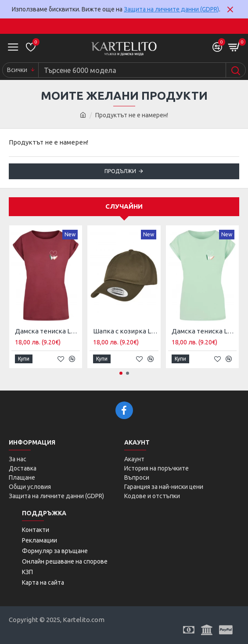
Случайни (124, 206)
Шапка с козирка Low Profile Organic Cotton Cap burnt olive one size (126, 331)
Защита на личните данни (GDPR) (171, 9)
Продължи (120, 171)
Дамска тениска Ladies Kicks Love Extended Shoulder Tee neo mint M (204, 331)
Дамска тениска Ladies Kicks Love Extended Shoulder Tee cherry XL (47, 331)
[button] (121, 373)
